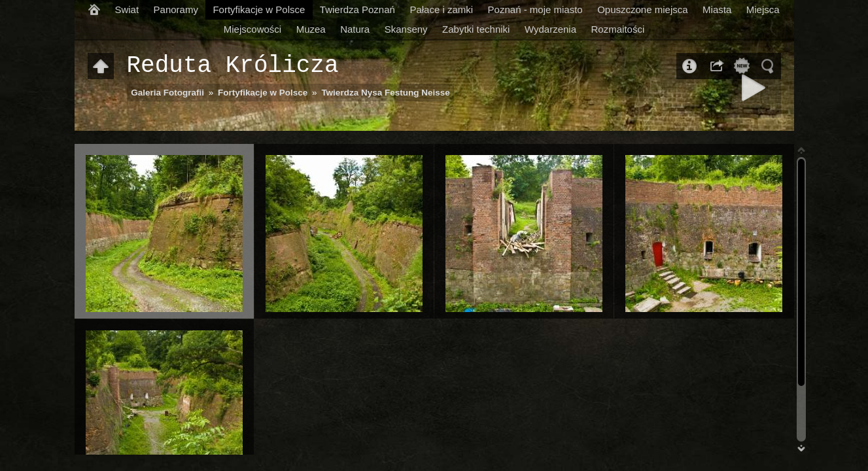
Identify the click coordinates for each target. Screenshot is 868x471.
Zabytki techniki (476, 29)
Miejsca (763, 9)
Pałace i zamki (441, 9)
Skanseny (406, 29)
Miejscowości (252, 29)
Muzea (311, 29)
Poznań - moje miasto (535, 9)
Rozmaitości (618, 29)
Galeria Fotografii (167, 93)
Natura (355, 29)
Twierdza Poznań (357, 9)
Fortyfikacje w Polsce (259, 9)
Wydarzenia (550, 29)
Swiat (127, 9)
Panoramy (176, 9)
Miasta (717, 9)
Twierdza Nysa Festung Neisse (385, 93)
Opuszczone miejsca (642, 9)
